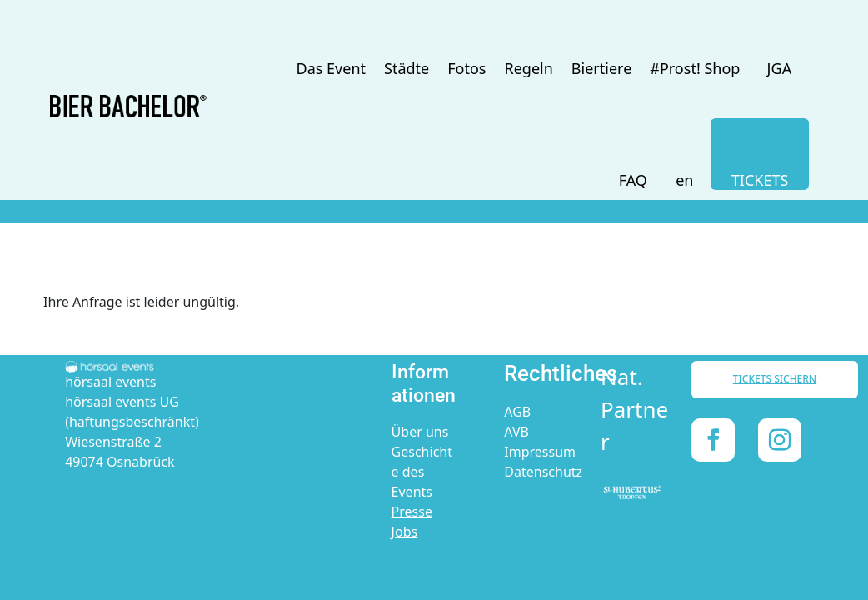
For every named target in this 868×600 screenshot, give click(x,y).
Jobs (405, 532)
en (684, 180)
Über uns (420, 432)
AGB (517, 412)
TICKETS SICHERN (775, 379)
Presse (412, 512)
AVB (516, 432)
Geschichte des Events (422, 472)
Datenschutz (543, 472)
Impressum (540, 452)
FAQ (633, 180)
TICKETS (760, 180)
